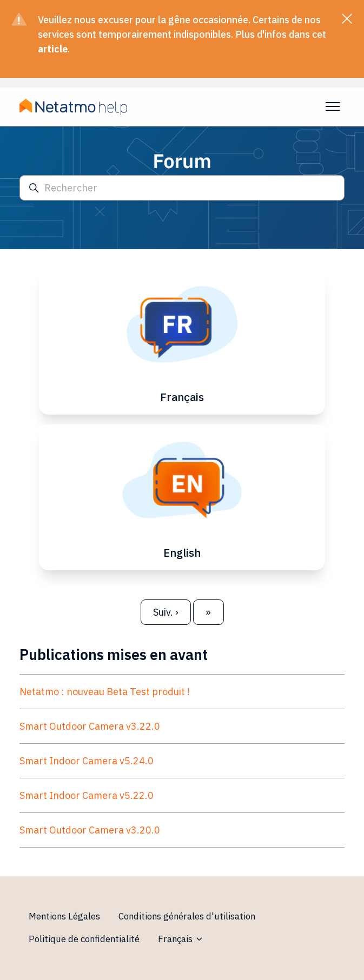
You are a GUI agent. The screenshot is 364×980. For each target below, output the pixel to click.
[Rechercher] (182, 188)
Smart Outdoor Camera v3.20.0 (90, 830)
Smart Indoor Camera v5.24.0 (87, 761)
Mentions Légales (64, 916)
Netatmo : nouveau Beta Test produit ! (105, 692)
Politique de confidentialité (84, 939)
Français (181, 939)
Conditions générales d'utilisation (187, 916)
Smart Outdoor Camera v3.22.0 (90, 726)
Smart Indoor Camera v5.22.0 (87, 795)
